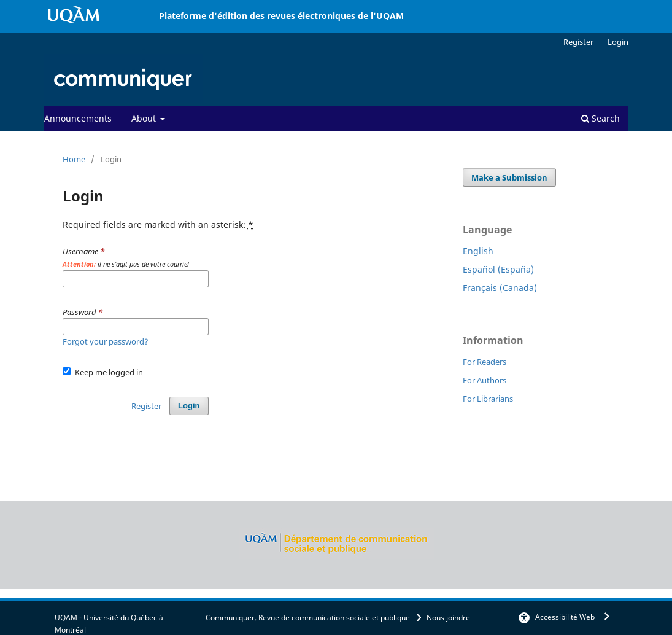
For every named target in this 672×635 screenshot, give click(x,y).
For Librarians (488, 399)
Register (578, 42)
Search (601, 118)
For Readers (485, 362)
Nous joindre (448, 617)
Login (618, 42)
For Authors (485, 380)
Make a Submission (509, 177)
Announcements (78, 118)
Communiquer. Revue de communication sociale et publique (308, 617)
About (145, 118)
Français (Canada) (500, 288)
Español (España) (498, 269)
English (478, 251)
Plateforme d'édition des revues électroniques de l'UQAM (281, 16)
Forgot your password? (106, 341)
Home (74, 159)
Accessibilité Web (565, 617)
